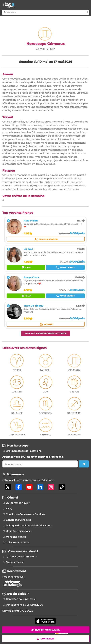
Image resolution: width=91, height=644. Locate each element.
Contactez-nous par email (21, 599)
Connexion (45, 639)
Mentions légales (16, 537)
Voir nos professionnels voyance (46, 333)
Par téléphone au (24, 605)
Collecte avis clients (17, 542)
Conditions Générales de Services (25, 514)
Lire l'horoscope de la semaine (24, 451)
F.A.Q (9, 509)
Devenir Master (15, 562)
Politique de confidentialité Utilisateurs (29, 526)
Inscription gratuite (46, 630)
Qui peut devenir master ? (21, 557)
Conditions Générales (18, 520)
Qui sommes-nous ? (18, 503)
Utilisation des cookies (19, 531)
